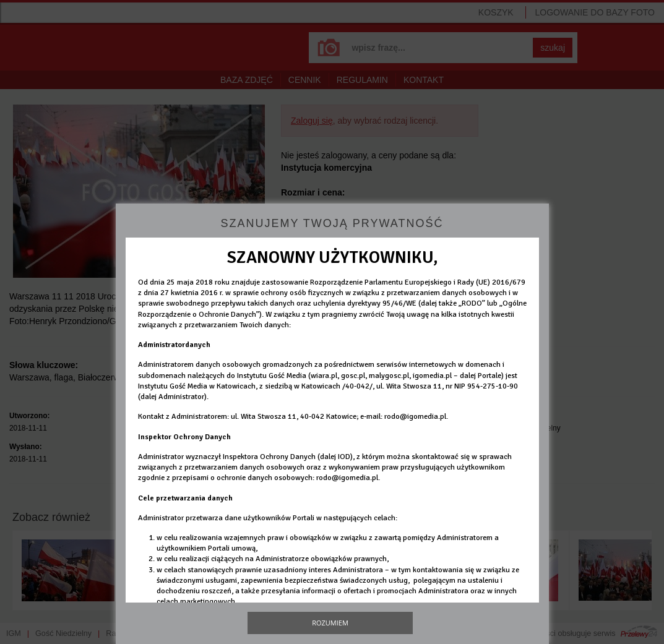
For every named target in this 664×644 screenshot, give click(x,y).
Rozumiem (330, 623)
